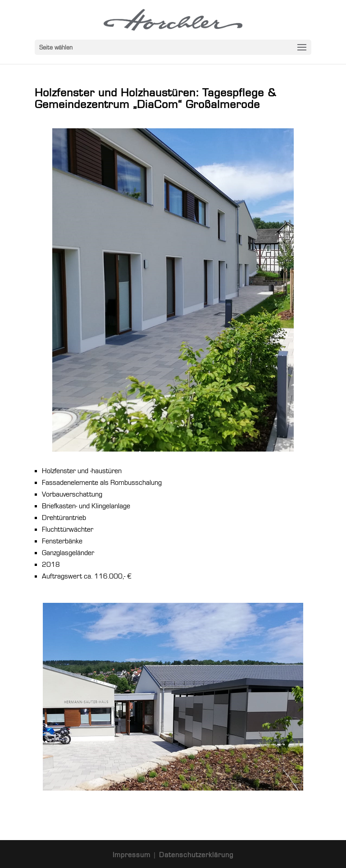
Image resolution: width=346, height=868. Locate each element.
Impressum (133, 855)
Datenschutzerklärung (196, 855)
